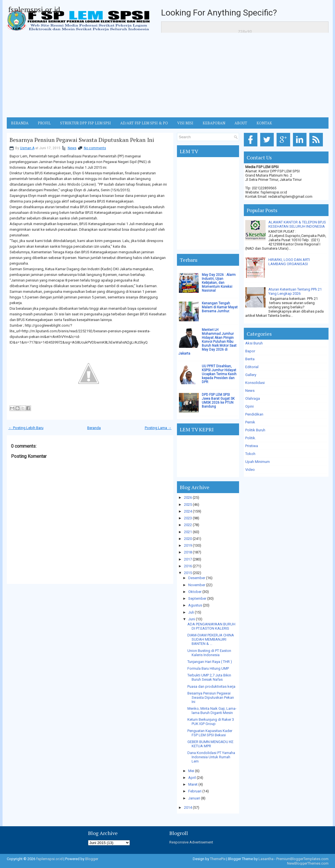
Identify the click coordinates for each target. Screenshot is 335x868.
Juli (191, 612)
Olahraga (253, 398)
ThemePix (218, 859)
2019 (188, 545)
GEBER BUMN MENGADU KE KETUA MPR (210, 744)
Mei (191, 771)
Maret (193, 784)
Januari (194, 798)
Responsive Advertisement (191, 842)
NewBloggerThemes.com (308, 863)
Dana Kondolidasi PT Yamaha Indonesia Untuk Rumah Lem (211, 757)
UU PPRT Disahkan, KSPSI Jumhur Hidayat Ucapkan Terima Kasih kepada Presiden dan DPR (219, 374)
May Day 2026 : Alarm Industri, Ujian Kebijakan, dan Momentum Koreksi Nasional (219, 283)
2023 (188, 518)
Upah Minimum (258, 462)
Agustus (195, 605)
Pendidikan (254, 414)
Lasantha (266, 859)
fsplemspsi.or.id (34, 9)
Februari (195, 791)
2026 (188, 497)
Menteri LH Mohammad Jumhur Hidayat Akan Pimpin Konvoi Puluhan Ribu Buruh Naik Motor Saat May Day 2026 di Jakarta (207, 342)
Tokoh (250, 454)
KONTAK (264, 123)
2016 (188, 566)
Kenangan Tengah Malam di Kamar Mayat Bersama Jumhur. (220, 307)
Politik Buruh (255, 430)
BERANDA (20, 123)
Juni (192, 619)
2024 (188, 511)
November (197, 585)
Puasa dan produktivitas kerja (211, 686)
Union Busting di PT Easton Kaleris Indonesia (209, 653)
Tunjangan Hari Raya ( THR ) (210, 662)
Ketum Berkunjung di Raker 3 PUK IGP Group (211, 722)
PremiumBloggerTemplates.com (302, 859)
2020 (188, 539)
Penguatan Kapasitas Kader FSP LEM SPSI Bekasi (210, 733)
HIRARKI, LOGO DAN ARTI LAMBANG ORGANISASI (289, 262)
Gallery (251, 375)
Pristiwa (252, 446)
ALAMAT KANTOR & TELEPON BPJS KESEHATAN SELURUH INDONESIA (297, 224)
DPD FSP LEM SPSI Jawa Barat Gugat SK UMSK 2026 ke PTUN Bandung (218, 401)
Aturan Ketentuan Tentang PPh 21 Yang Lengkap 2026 (295, 291)
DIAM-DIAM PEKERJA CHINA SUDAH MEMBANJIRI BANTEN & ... (211, 639)
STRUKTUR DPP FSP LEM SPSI (86, 123)
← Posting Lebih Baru (26, 428)
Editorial (252, 367)
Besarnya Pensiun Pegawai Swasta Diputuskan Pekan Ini (82, 140)
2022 (188, 525)
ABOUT (241, 123)
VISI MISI (185, 123)
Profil (44, 123)
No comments (95, 148)
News (72, 148)
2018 (188, 552)
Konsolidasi (255, 383)
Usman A (27, 148)
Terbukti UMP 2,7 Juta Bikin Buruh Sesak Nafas (209, 677)
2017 (188, 559)
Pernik (250, 422)
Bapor (250, 351)
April (192, 778)
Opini (249, 406)
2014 (188, 807)
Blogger (92, 859)
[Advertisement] (168, 75)
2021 (188, 532)
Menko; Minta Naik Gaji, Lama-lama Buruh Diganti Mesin (212, 711)
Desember (197, 578)
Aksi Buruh (254, 343)
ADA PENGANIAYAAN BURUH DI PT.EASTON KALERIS (211, 626)
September (197, 598)
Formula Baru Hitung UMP (208, 668)
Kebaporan (214, 123)
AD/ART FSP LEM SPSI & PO (144, 123)
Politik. (251, 438)
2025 (188, 505)
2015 (188, 573)
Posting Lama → (158, 428)
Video (250, 470)
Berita (250, 359)
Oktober (195, 592)
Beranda (94, 428)
